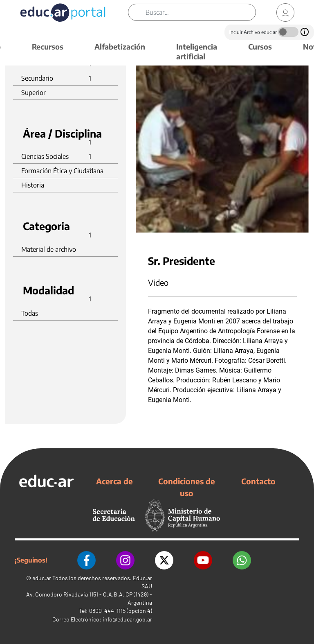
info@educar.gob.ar (127, 619)
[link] (285, 12)
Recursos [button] (48, 46)
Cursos (260, 46)
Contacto (258, 481)
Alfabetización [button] (120, 46)
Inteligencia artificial (197, 51)
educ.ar (42, 578)
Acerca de (114, 481)
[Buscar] (201, 12)
